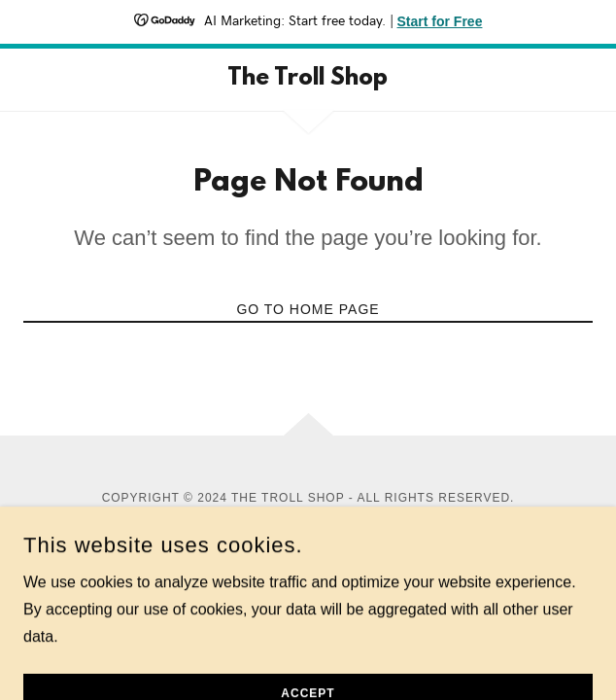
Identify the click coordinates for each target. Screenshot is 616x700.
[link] (308, 80)
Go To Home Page (308, 309)
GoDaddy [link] (354, 515)
